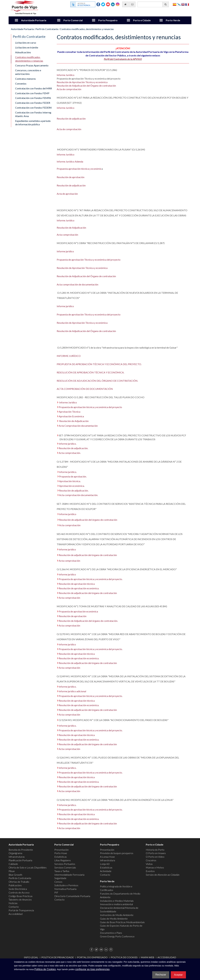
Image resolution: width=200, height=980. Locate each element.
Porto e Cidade (142, 20)
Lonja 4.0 (105, 864)
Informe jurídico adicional (72, 691)
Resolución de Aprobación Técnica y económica (82, 82)
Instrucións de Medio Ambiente (117, 915)
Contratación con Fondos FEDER (33, 103)
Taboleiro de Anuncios (20, 899)
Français (187, 4)
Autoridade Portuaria (34, 20)
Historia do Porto (155, 850)
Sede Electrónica (18, 889)
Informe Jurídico (66, 75)
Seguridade (60, 878)
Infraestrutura (107, 860)
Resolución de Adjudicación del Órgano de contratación (86, 86)
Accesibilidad (16, 914)
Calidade (13, 864)
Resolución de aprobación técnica (77, 584)
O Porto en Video (155, 857)
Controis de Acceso (19, 892)
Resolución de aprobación (71, 177)
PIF (56, 892)
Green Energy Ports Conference (117, 936)
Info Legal (31, 957)
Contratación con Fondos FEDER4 (33, 108)
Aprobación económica (72, 486)
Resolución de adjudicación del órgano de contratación (88, 520)
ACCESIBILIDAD (167, 957)
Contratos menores (25, 79)
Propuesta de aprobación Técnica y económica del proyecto (89, 260)
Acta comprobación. (70, 453)
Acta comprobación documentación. (79, 495)
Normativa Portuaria (65, 889)
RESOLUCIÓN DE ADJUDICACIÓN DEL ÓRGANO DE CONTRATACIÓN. (97, 381)
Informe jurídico (65, 251)
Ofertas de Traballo (19, 882)
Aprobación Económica (71, 416)
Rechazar (161, 975)
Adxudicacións (23, 52)
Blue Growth (15, 875)
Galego (179, 4)
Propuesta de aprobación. (73, 476)
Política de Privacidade (58, 957)
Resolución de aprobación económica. (79, 588)
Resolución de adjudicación (71, 118)
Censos (58, 882)
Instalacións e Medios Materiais (117, 901)
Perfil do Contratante (47, 29)
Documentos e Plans (111, 933)
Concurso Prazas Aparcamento (32, 65)
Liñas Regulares (63, 860)
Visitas (149, 864)
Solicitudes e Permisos (66, 885)
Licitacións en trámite (27, 47)
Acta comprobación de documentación (77, 284)
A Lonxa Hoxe (107, 857)
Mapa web (147, 957)
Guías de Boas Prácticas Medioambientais (122, 922)
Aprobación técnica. (70, 481)
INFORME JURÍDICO (69, 356)
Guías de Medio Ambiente (114, 919)
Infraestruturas (17, 857)
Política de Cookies (124, 957)
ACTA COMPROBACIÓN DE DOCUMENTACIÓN (85, 389)
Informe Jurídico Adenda (70, 161)
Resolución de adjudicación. (73, 448)
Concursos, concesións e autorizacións (28, 72)
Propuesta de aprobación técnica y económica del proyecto (90, 407)
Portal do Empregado (92, 957)
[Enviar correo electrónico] (132, 4)
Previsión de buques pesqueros (117, 853)
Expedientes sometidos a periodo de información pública (33, 123)
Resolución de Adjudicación (71, 228)
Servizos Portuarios (65, 864)
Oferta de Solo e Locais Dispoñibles (28, 867)
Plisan (12, 871)
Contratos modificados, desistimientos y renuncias (87, 29)
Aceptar (178, 975)
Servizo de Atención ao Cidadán (163, 875)
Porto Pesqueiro (108, 20)
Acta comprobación (67, 235)
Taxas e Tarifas (62, 871)
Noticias (13, 903)
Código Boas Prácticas (21, 896)
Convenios (21, 84)
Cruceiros (151, 860)
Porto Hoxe (61, 853)
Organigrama (15, 853)
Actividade (106, 871)
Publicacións (15, 885)
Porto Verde (173, 20)
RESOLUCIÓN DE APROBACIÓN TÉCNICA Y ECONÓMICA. (90, 372)
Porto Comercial (73, 20)
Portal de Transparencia (21, 910)
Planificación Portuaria (20, 860)
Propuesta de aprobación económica (78, 611)
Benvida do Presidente (21, 850)
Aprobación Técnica (70, 412)
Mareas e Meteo (155, 867)
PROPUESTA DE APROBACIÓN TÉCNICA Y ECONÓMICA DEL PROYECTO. (99, 364)
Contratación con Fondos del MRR (34, 88)
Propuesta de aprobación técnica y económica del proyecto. (91, 579)
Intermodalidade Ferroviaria (69, 875)
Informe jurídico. (68, 444)
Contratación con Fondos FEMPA (33, 98)
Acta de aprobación (67, 194)
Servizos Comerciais (65, 867)
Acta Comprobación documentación (78, 426)
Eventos (150, 871)
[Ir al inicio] (125, 4)
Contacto (14, 907)
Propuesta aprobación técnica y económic (79, 169)
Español (175, 4)
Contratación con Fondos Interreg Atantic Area (33, 114)
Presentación (61, 850)
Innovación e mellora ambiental (116, 904)
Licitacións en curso (26, 43)
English (183, 4)
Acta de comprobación (69, 89)
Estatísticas (61, 857)
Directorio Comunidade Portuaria (72, 896)
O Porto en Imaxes (156, 853)
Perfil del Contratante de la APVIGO (123, 59)
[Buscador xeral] (153, 4)
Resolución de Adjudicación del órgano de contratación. (88, 621)
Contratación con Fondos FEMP (32, 93)
